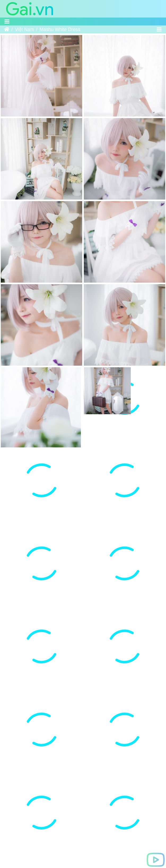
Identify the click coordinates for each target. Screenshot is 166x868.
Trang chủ (7, 29)
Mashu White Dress (60, 29)
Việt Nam (24, 29)
